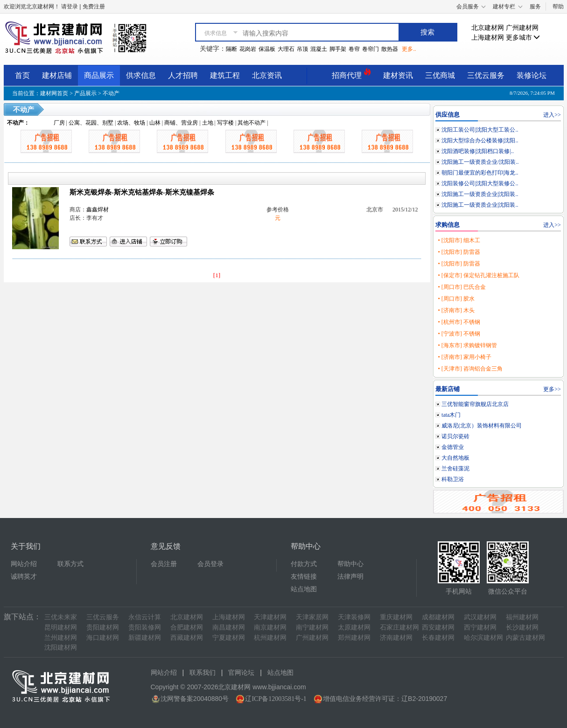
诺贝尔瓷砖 (455, 436)
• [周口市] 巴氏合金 (462, 287)
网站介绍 (24, 564)
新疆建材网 (145, 638)
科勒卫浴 (453, 479)
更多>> (552, 389)
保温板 (267, 49)
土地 (208, 123)
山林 (155, 123)
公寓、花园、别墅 (91, 123)
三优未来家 (61, 617)
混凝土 (319, 49)
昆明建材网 (61, 627)
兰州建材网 (61, 638)
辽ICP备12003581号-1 (276, 699)
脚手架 (338, 49)
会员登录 (210, 564)
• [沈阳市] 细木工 (459, 240)
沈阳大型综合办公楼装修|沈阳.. (480, 140)
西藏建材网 (187, 638)
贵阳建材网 (103, 627)
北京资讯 (267, 75)
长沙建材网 (522, 627)
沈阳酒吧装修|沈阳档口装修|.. (478, 151)
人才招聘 (183, 75)
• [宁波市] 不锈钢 (459, 334)
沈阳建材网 (61, 647)
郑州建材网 (354, 638)
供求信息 (141, 75)
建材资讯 (398, 75)
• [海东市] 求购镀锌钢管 (467, 345)
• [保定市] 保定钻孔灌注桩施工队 (478, 275)
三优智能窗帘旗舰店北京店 (475, 404)
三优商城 (440, 75)
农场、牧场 (131, 123)
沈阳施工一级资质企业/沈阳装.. (480, 162)
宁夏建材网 (229, 638)
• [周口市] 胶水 (456, 299)
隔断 (231, 49)
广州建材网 (522, 28)
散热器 (390, 49)
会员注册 (164, 564)
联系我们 (203, 673)
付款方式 (304, 564)
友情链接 (304, 577)
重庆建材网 (396, 617)
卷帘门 (371, 49)
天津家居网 (312, 617)
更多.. (409, 49)
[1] (217, 275)
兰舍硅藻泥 (455, 469)
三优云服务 (486, 75)
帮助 (558, 7)
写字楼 (225, 123)
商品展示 (99, 75)
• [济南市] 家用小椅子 (464, 357)
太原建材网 (354, 627)
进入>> (552, 115)
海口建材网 (103, 638)
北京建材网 (488, 28)
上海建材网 (488, 38)
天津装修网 (354, 617)
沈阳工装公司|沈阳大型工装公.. (480, 130)
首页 (22, 75)
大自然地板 (455, 458)
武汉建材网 (480, 617)
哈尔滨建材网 (483, 638)
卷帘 (354, 49)
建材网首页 (54, 93)
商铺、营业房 (181, 123)
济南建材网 (396, 638)
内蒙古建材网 (525, 638)
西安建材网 (438, 627)
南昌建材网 (229, 627)
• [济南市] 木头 (456, 310)
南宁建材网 (312, 627)
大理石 (286, 49)
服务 (535, 7)
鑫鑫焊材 (98, 210)
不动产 (111, 93)
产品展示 (85, 93)
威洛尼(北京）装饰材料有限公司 (482, 426)
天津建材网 (270, 617)
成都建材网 (438, 617)
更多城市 (523, 38)
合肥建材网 (187, 627)
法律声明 (350, 577)
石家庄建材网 (399, 627)
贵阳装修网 (145, 627)
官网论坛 (241, 673)
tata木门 (451, 415)
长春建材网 (438, 638)
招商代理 (351, 74)
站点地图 (304, 589)
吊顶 (302, 49)
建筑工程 (225, 75)
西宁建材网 (480, 627)
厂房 (59, 123)
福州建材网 (522, 617)
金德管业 (453, 447)
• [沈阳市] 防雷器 (459, 252)
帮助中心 (350, 564)
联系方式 (70, 564)
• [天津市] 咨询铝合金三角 (470, 369)
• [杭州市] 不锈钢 (459, 322)
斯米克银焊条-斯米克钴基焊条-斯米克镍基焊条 (142, 192)
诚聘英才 (24, 577)
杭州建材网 (270, 638)
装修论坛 (532, 75)
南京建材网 (270, 627)
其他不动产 (252, 123)
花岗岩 (248, 49)
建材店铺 (57, 75)
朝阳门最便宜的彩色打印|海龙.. (480, 173)
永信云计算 (145, 617)
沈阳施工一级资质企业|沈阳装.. (480, 194)
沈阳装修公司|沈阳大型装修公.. (480, 183)
